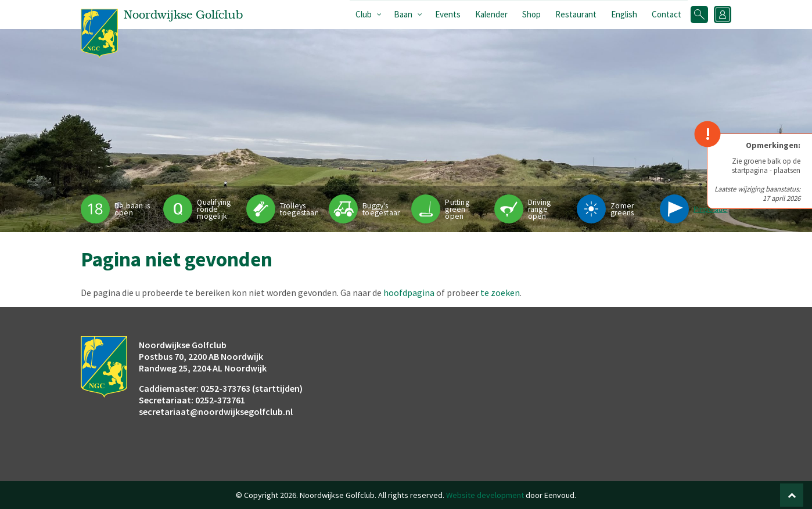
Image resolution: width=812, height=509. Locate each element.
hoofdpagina (409, 293)
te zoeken (500, 293)
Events (448, 14)
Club (364, 14)
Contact (667, 14)
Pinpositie (711, 209)
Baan (403, 14)
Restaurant (576, 14)
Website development (485, 495)
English (624, 14)
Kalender (491, 14)
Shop (531, 14)
